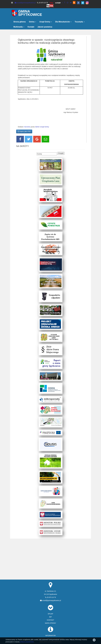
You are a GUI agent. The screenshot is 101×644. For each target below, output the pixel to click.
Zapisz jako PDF (24, 131)
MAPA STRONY (50, 623)
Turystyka (80, 22)
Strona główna (19, 22)
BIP (51, 617)
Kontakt (31, 27)
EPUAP (50, 614)
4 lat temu (27, 127)
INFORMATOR (51, 636)
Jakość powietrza (45, 27)
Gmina (32, 22)
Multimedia (19, 27)
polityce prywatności (27, 642)
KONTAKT (50, 620)
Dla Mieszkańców (63, 22)
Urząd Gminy (46, 22)
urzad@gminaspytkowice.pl (25, 3)
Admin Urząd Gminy (42, 127)
